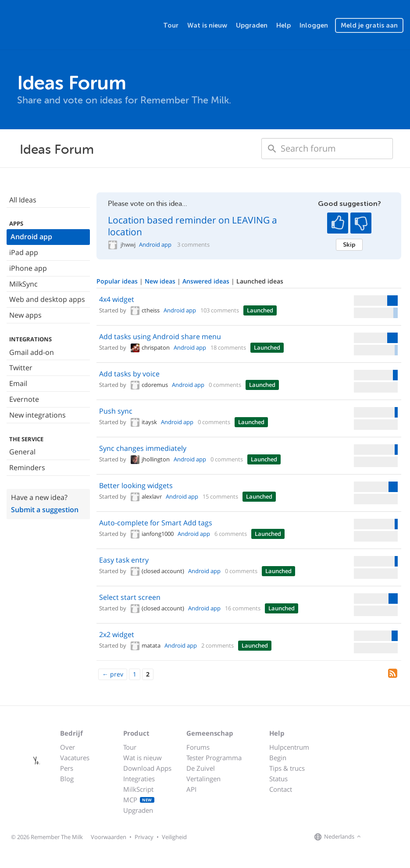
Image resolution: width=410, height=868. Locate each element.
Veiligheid (174, 837)
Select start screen (130, 597)
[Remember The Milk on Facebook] (376, 837)
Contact (281, 789)
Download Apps (147, 768)
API (191, 789)
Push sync (116, 411)
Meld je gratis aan (369, 25)
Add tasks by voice (129, 374)
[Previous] (113, 674)
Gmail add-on (32, 352)
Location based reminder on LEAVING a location (193, 226)
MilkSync (23, 284)
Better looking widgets (136, 485)
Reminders (27, 468)
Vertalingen (203, 779)
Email (18, 383)
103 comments (220, 310)
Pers (67, 768)
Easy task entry (124, 560)
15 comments (220, 496)
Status (278, 779)
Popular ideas (118, 281)
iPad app (24, 252)
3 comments (193, 245)
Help (283, 25)
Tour (171, 25)
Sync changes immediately (143, 448)
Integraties (139, 779)
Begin (278, 758)
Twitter (21, 368)
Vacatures (75, 758)
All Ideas (23, 200)
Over (68, 747)
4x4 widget (117, 299)
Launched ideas (260, 281)
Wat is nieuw (207, 25)
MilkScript (138, 789)
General (22, 452)
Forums (198, 747)
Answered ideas (207, 281)
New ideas (161, 281)
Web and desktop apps (47, 299)
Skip (349, 244)
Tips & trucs (287, 768)
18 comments (228, 347)
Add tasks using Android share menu (160, 337)
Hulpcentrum (289, 747)
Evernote (24, 399)
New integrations (37, 415)
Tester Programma (214, 758)
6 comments (231, 534)
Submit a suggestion (45, 510)
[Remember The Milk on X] (388, 837)
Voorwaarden (109, 837)
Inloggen (314, 25)
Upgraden (252, 25)
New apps (25, 315)
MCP (139, 800)
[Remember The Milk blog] (399, 837)
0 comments (225, 385)
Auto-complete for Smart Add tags (156, 523)
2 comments (217, 645)
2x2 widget (117, 634)
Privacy (144, 837)
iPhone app (28, 268)
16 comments (243, 608)
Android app (31, 237)
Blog (67, 779)
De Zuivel (201, 768)
